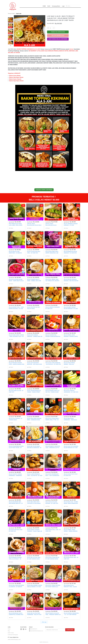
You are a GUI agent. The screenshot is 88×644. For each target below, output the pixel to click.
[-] (21, 629)
